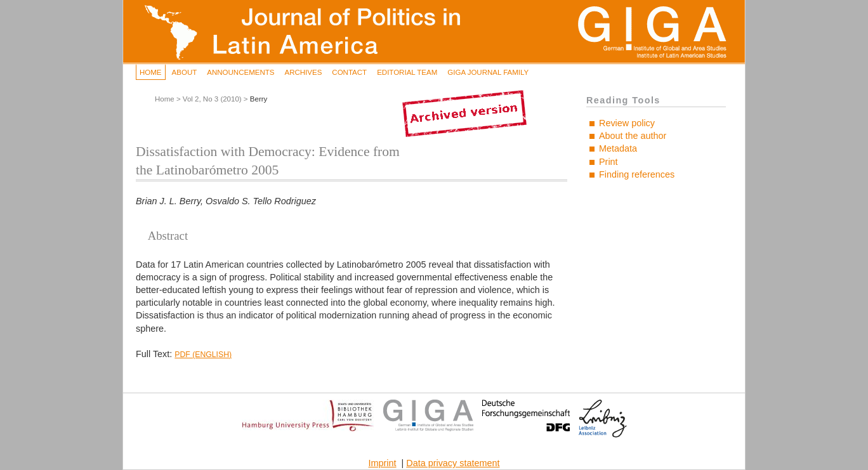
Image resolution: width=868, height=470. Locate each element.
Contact (349, 72)
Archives (303, 72)
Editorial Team (407, 72)
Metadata (618, 148)
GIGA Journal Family (488, 72)
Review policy (627, 123)
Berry (259, 99)
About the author (633, 136)
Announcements (240, 72)
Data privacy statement (453, 463)
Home (151, 72)
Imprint (383, 463)
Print (608, 162)
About (185, 72)
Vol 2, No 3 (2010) (212, 99)
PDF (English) (203, 355)
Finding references (637, 174)
